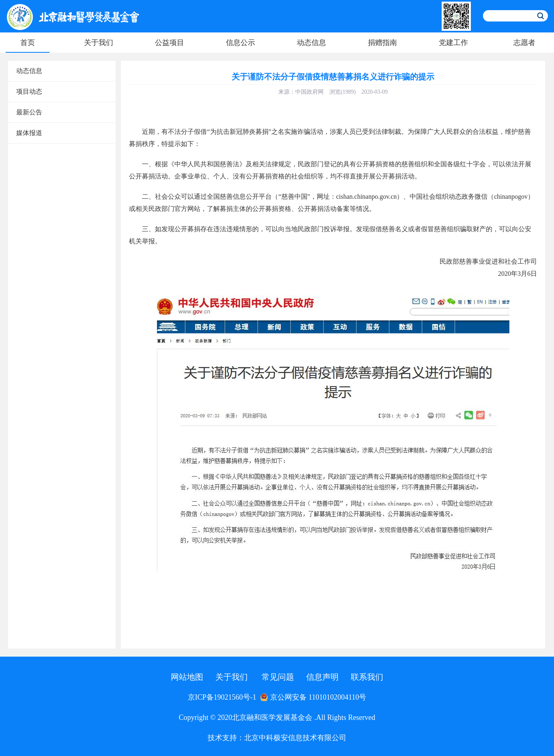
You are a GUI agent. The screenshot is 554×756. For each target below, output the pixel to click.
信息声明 (322, 677)
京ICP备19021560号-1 (222, 697)
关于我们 (99, 43)
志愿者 (524, 43)
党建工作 (453, 43)
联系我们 (367, 677)
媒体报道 (29, 133)
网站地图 (187, 677)
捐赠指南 (382, 43)
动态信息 (311, 43)
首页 (28, 43)
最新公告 (29, 112)
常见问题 (278, 677)
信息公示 (240, 43)
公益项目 (170, 43)
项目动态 (29, 91)
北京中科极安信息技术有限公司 (295, 738)
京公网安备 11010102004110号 (313, 697)
